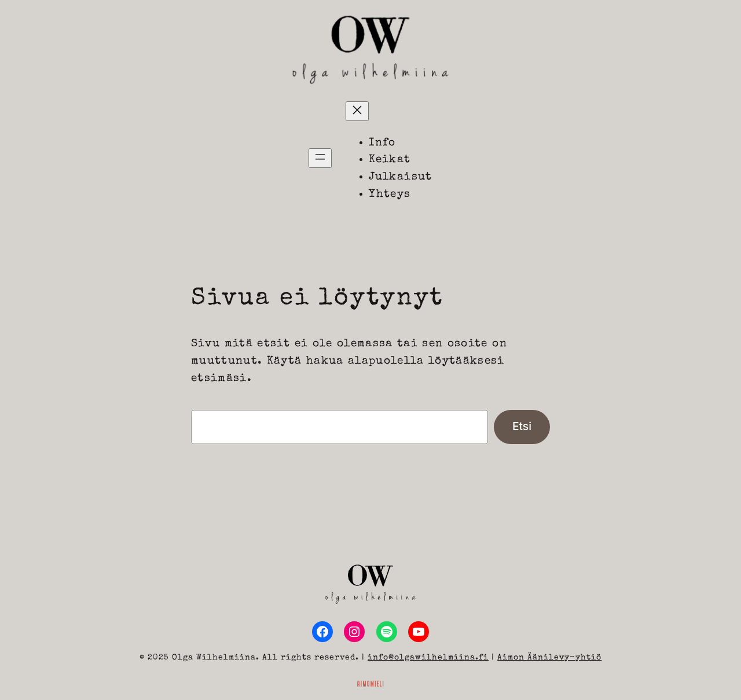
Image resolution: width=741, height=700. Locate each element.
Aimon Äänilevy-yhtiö (549, 658)
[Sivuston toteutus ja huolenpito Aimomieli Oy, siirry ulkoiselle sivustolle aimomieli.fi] (370, 683)
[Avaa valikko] (320, 158)
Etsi (522, 426)
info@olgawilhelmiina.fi (428, 658)
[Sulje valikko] (357, 111)
